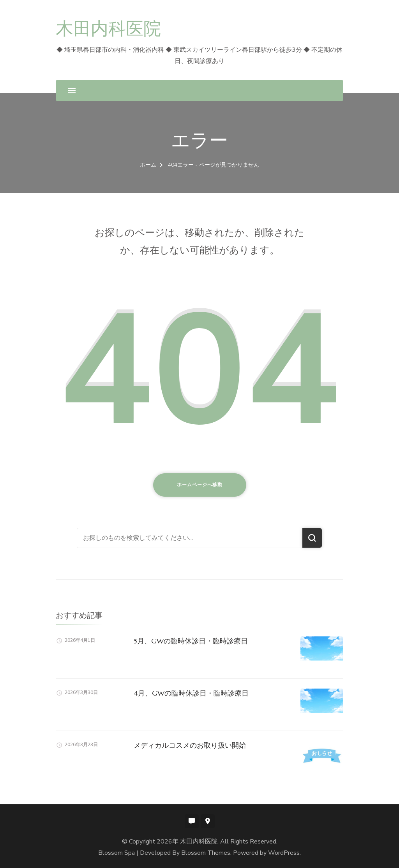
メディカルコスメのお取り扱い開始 (190, 745)
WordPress (284, 853)
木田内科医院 (108, 29)
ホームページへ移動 (200, 485)
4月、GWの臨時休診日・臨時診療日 (191, 693)
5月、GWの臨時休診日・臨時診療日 (191, 641)
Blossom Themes (206, 853)
